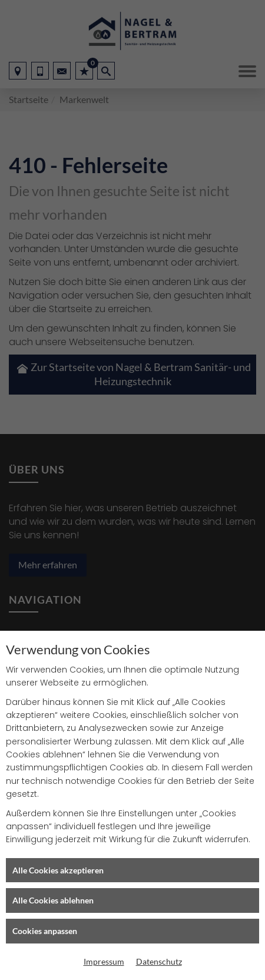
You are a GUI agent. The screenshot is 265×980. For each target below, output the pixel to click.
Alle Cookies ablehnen (53, 900)
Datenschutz (159, 961)
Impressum (104, 961)
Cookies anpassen (45, 931)
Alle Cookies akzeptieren (58, 870)
